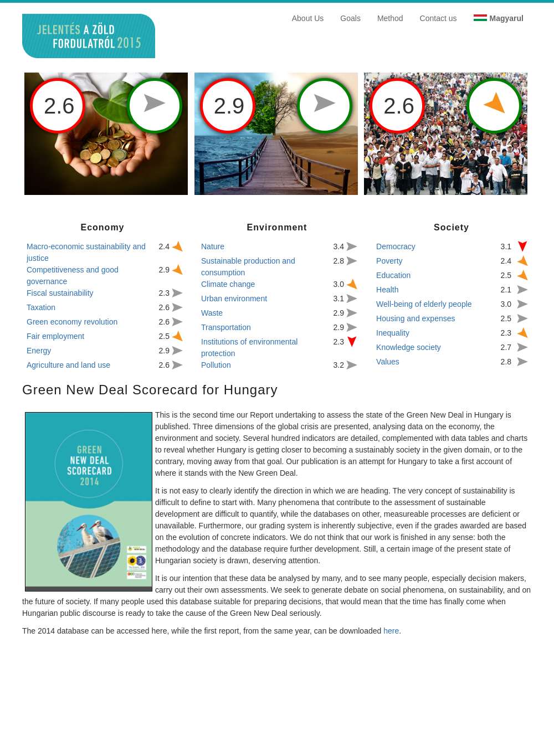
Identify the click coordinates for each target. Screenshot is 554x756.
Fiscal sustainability (60, 293)
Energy (39, 351)
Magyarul (507, 18)
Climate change (228, 284)
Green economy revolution (72, 322)
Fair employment (55, 336)
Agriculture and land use (68, 365)
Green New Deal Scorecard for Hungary (150, 390)
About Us (308, 18)
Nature (213, 246)
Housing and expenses (416, 318)
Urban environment (234, 299)
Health (387, 290)
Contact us (438, 18)
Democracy (396, 246)
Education (393, 275)
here (391, 631)
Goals (350, 18)
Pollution (216, 365)
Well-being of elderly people (424, 304)
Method (390, 18)
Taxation (41, 307)
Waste (212, 313)
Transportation (226, 327)
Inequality (393, 333)
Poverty (389, 261)
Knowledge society (409, 347)
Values (388, 362)
